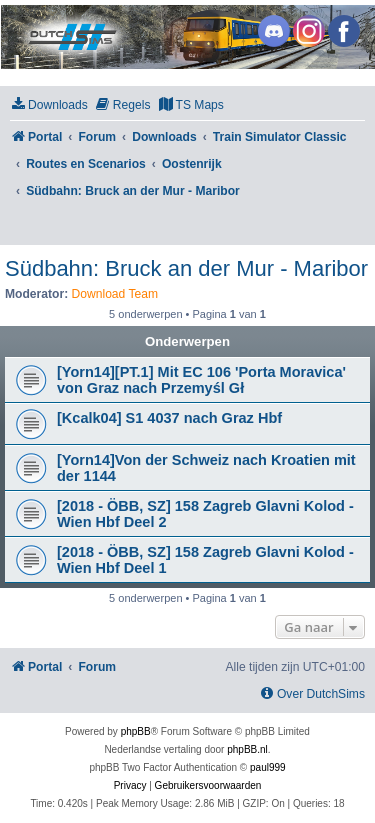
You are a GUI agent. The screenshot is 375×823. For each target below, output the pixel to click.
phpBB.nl (247, 749)
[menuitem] (49, 105)
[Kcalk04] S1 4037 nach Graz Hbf (169, 418)
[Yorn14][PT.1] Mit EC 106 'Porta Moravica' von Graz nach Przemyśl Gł (201, 380)
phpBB (136, 731)
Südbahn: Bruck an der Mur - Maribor (186, 268)
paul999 (268, 767)
